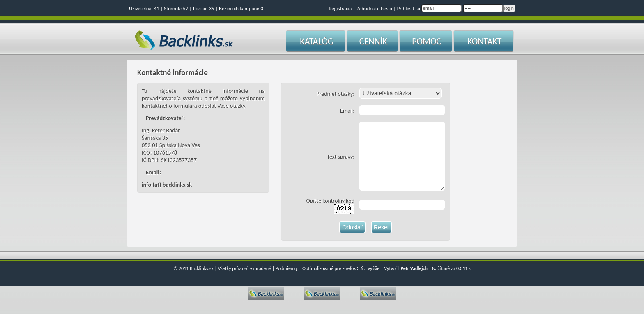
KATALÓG (316, 41)
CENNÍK (373, 41)
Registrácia (340, 8)
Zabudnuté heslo (374, 8)
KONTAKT (484, 41)
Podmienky (287, 281)
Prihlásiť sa (409, 8)
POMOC (427, 41)
